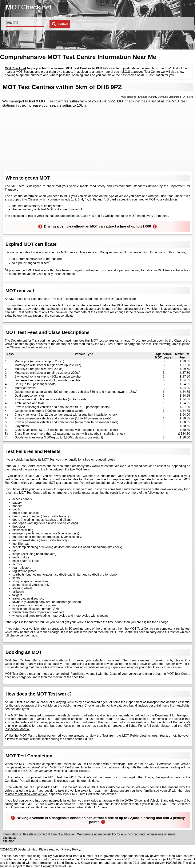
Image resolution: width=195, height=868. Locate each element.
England (143, 97)
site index (9, 838)
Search (60, 24)
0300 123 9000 (37, 804)
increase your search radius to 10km (56, 105)
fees (46, 674)
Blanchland (175, 97)
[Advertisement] (97, 141)
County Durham (158, 97)
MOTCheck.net (15, 68)
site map (9, 841)
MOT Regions (129, 97)
